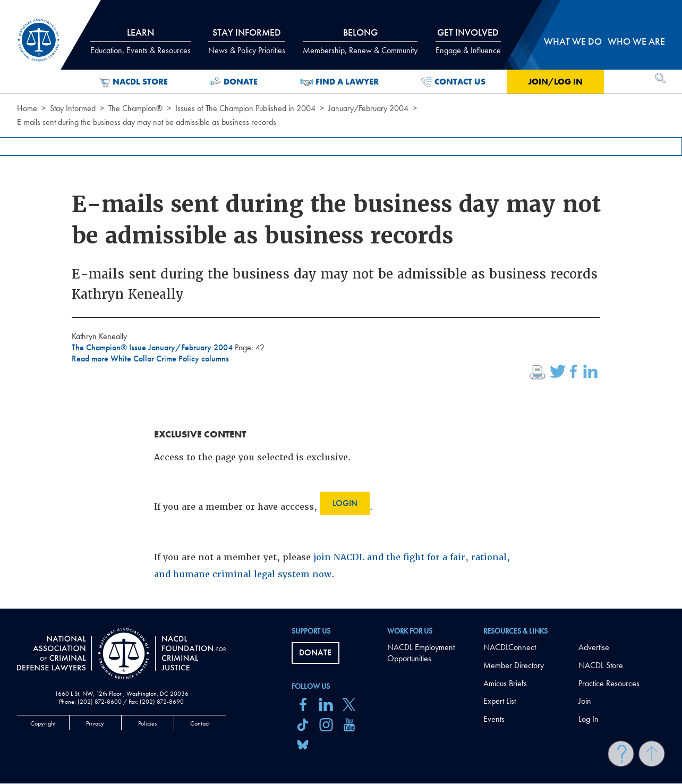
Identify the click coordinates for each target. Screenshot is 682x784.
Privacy (95, 723)
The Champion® (135, 108)
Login (345, 503)
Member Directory (514, 665)
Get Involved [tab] (468, 41)
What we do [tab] (573, 41)
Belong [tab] (360, 41)
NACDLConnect (510, 647)
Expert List (500, 701)
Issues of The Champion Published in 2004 (245, 108)
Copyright (43, 723)
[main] (341, 304)
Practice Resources (609, 683)
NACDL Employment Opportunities (421, 653)
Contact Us (453, 82)
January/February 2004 (368, 108)
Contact (200, 723)
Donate (234, 82)
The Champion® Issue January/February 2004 (153, 347)
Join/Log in (555, 82)
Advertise (594, 647)
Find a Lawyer (340, 82)
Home (27, 108)
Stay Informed (73, 108)
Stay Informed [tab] (247, 41)
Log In (589, 719)
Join (585, 701)
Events (494, 719)
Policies (147, 723)
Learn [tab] (140, 41)
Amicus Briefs (505, 683)
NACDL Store (134, 82)
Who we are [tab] (636, 41)
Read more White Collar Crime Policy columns (150, 359)
